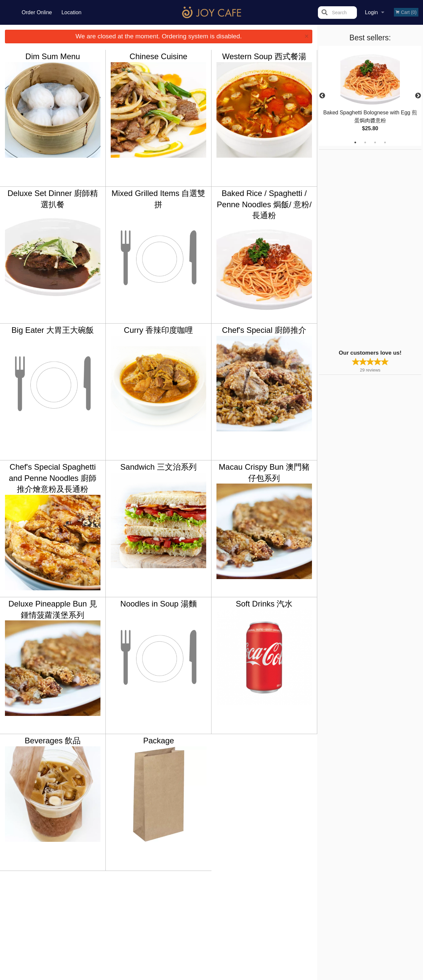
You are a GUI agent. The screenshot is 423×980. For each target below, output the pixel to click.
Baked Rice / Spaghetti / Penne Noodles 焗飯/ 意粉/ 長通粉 (264, 204)
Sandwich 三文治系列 (158, 467)
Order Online (37, 12)
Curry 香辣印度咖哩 (158, 330)
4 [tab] (385, 142)
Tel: (319, 911)
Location (72, 12)
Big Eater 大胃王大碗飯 (53, 330)
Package (158, 741)
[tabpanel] (370, 96)
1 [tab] (355, 142)
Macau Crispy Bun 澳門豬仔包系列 (264, 472)
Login (371, 12)
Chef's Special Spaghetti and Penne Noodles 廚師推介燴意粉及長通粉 (53, 478)
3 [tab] (375, 142)
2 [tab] (365, 142)
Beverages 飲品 (53, 741)
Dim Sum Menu (53, 56)
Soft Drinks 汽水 (264, 604)
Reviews (252, 895)
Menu (194, 895)
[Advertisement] (360, 249)
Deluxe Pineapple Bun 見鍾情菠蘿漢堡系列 (53, 609)
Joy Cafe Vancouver (82, 886)
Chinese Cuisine (158, 56)
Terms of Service (223, 976)
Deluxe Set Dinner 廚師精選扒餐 (53, 199)
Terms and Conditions (264, 903)
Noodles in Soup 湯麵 (158, 604)
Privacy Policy (257, 911)
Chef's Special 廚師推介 (264, 330)
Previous (322, 96)
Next (418, 96)
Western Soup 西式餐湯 (264, 56)
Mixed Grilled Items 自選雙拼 (158, 199)
